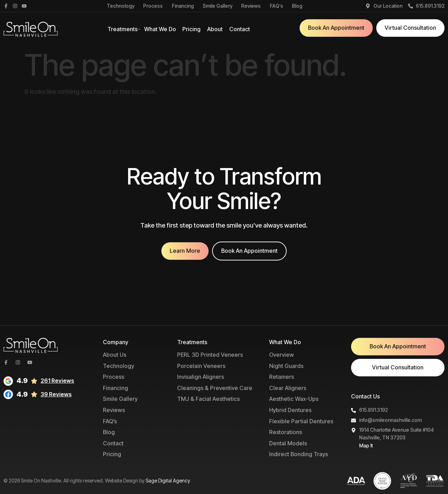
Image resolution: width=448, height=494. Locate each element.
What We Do (160, 29)
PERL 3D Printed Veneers (210, 355)
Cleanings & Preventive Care (215, 388)
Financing (183, 6)
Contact (240, 29)
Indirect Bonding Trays (299, 454)
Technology (121, 6)
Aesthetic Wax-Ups (294, 399)
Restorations (286, 432)
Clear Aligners (288, 388)
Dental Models (288, 443)
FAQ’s (276, 6)
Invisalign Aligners (201, 377)
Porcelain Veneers (201, 366)
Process (153, 6)
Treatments (122, 29)
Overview (282, 355)
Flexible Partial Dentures (301, 421)
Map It (366, 446)
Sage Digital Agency (168, 481)
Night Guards (286, 366)
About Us (115, 355)
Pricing (191, 29)
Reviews (251, 6)
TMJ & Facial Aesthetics (208, 399)
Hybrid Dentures (290, 410)
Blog (297, 6)
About (215, 29)
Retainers (282, 377)
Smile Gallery (218, 6)
